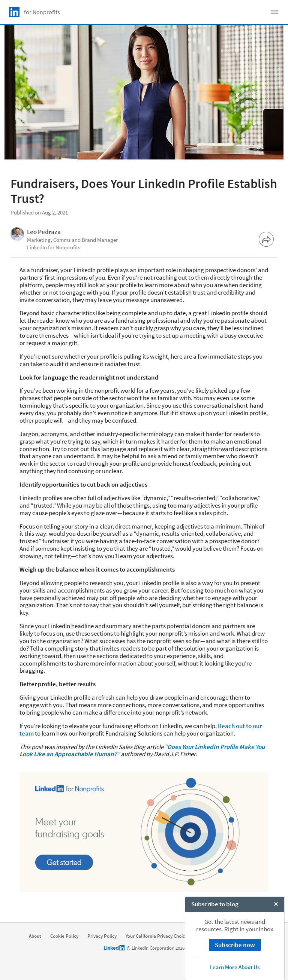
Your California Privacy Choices (158, 936)
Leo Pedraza (44, 232)
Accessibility (255, 936)
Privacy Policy (102, 936)
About (35, 936)
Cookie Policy (64, 936)
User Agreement (216, 936)
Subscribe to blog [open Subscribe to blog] (215, 972)
